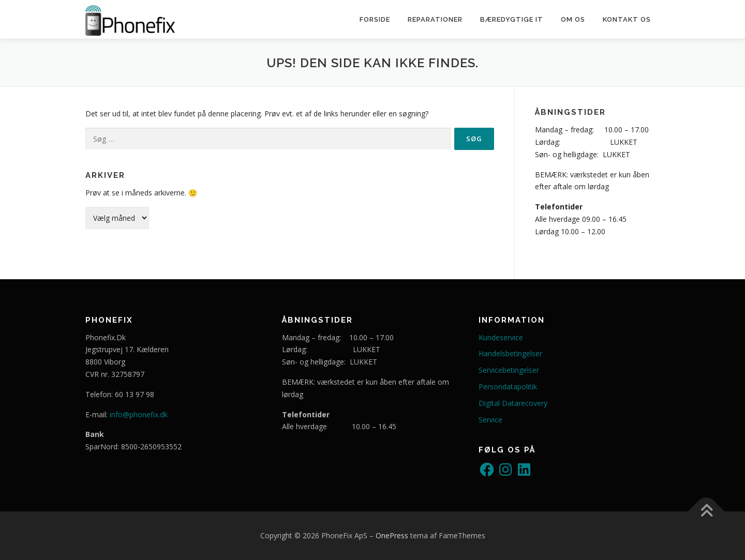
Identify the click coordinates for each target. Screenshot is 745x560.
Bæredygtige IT (512, 19)
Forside (375, 19)
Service (490, 420)
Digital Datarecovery (513, 403)
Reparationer (435, 19)
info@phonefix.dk (139, 414)
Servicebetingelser (509, 370)
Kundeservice (501, 337)
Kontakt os (627, 19)
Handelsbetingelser (510, 353)
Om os (573, 19)
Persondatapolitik (508, 387)
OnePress (392, 535)
